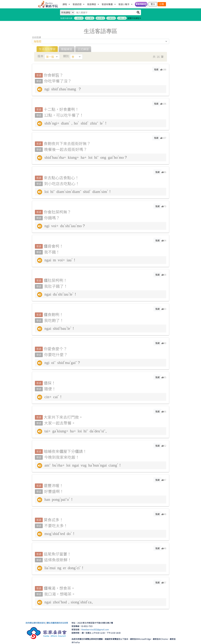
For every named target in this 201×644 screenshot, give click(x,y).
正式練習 (83, 49)
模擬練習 (67, 49)
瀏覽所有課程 (134, 18)
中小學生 (90, 18)
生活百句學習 (47, 49)
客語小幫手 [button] (124, 4)
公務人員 (122, 18)
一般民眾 (79, 18)
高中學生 (100, 18)
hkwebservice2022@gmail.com (95, 629)
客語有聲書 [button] (107, 4)
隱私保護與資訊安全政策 (57, 623)
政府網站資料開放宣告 (35, 623)
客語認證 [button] (77, 4)
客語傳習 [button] (92, 4)
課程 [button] (65, 4)
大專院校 (111, 18)
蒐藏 (156, 69)
